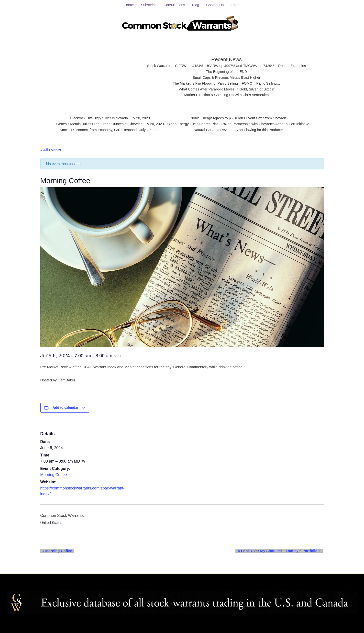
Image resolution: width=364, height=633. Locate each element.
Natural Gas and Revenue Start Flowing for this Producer (240, 129)
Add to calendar (66, 406)
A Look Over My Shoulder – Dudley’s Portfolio (281, 549)
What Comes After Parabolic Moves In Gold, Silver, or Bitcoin (226, 88)
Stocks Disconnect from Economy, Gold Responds (96, 129)
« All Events (51, 148)
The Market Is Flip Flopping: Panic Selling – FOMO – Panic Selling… (227, 82)
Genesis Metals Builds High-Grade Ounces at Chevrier (96, 123)
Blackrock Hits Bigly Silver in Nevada (96, 117)
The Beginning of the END (227, 70)
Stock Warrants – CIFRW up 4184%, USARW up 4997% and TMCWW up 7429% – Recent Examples (227, 64)
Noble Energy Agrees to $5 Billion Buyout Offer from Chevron (240, 117)
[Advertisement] (99, 75)
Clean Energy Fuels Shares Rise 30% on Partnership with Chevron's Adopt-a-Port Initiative (240, 123)
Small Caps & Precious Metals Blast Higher (227, 76)
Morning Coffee (54, 473)
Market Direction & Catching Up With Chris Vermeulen (226, 94)
